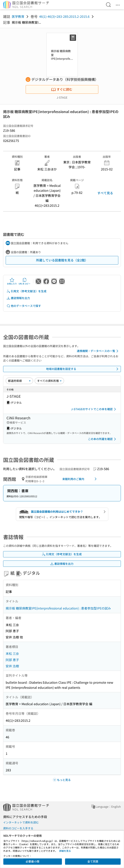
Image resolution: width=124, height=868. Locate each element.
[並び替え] (19, 381)
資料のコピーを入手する (18, 828)
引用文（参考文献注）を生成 (26, 291)
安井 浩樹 (12, 666)
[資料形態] (49, 381)
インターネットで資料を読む (21, 822)
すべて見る (105, 193)
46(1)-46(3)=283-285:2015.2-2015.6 (64, 16)
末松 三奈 (12, 653)
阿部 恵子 (12, 660)
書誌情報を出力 (18, 298)
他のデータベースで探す (24, 306)
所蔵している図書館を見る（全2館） (62, 260)
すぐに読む (62, 89)
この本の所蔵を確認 (103, 439)
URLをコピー (24, 281)
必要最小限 (33, 861)
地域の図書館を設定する (83, 369)
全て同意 (93, 861)
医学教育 (18, 16)
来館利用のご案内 (80, 479)
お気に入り (12, 281)
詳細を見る (65, 851)
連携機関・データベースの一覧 (98, 351)
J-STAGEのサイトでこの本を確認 (94, 409)
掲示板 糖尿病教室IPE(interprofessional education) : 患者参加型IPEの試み (58, 608)
